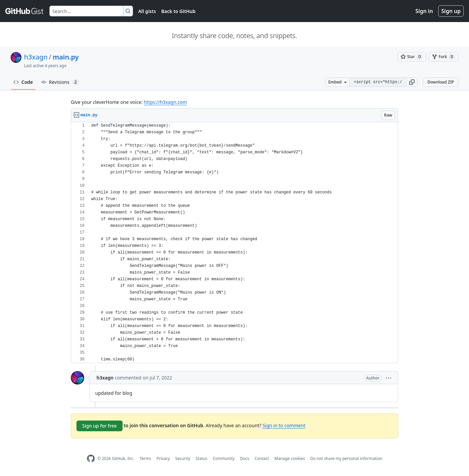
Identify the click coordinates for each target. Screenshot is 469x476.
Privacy (163, 458)
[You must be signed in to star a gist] (412, 57)
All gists (147, 11)
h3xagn (36, 57)
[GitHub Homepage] (91, 458)
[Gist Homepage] (25, 11)
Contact (262, 458)
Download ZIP (441, 82)
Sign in (424, 11)
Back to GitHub (178, 11)
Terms (145, 458)
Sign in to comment (284, 425)
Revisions (60, 82)
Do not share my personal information (346, 458)
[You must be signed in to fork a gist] (444, 57)
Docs (245, 458)
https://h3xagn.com (165, 102)
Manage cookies (289, 458)
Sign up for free (100, 426)
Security (183, 458)
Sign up (451, 11)
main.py (66, 57)
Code (23, 82)
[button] (412, 82)
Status (202, 458)
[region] (234, 243)
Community (224, 458)
